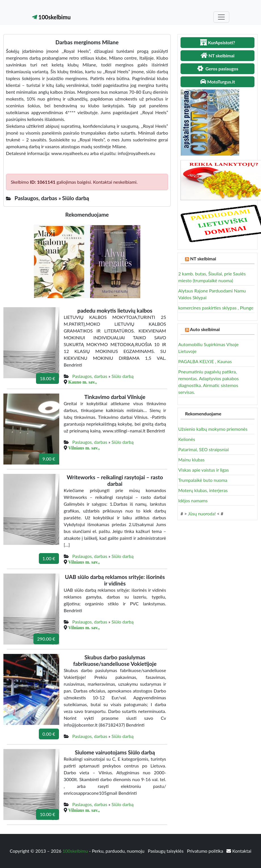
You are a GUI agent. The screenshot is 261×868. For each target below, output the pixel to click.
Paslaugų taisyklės (166, 851)
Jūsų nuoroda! (202, 514)
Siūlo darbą (122, 376)
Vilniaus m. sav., (84, 448)
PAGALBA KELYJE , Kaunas (205, 361)
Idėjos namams (193, 500)
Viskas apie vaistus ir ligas (203, 470)
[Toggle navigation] (221, 17)
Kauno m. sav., (83, 382)
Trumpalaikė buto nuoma (203, 480)
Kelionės (187, 439)
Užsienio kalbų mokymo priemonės (213, 429)
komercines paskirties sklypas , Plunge (216, 308)
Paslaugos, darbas (90, 376)
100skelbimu (51, 17)
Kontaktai (239, 851)
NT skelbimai (203, 259)
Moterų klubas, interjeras (203, 490)
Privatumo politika (206, 851)
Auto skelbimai (205, 329)
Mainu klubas (191, 460)
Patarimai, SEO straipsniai (203, 449)
